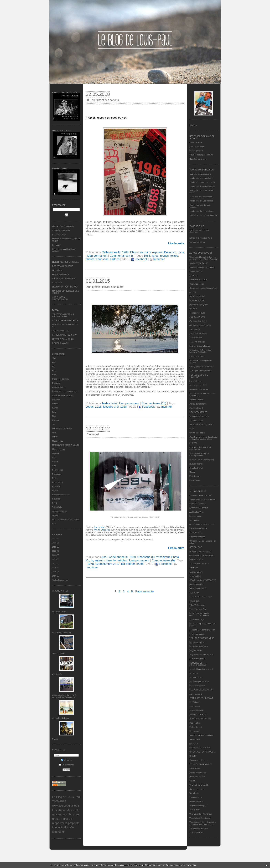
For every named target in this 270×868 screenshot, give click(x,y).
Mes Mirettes (195, 723)
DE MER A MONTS (60, 343)
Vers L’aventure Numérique (201, 814)
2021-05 (56, 559)
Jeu (54, 424)
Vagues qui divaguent (198, 806)
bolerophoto (194, 520)
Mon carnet (194, 731)
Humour (56, 420)
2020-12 (56, 568)
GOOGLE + (57, 283)
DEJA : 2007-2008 (197, 296)
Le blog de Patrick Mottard (200, 371)
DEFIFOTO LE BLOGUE (63, 266)
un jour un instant (59, 511)
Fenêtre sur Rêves (197, 313)
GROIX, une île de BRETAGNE (203, 580)
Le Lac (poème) (196, 151)
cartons (115, 259)
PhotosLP (56, 245)
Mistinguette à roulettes (199, 416)
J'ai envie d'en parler (198, 321)
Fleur (54, 416)
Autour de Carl (196, 271)
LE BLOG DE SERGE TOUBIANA (199, 376)
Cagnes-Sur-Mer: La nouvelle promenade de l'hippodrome (65, 696)
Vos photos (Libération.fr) (200, 818)
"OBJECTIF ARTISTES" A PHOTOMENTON (63, 315)
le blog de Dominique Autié (201, 238)
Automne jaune (196, 142)
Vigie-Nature (195, 476)
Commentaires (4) (121, 256)
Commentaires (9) (163, 560)
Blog (54, 375)
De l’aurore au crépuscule (200, 551)
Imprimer (157, 259)
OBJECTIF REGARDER (200, 748)
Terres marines (58, 653)
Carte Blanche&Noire (61, 230)
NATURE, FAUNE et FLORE (201, 735)
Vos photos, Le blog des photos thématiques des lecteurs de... (203, 823)
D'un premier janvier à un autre (105, 287)
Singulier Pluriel (196, 468)
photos (90, 259)
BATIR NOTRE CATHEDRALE (65, 320)
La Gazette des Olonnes (200, 346)
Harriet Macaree (196, 584)
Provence (56, 499)
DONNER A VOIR (197, 300)
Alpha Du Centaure (198, 504)
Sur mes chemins (197, 789)
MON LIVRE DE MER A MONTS (66, 445)
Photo (55, 478)
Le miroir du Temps (197, 659)
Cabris (55, 739)
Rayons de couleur (197, 777)
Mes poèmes (58, 441)
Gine (192, 197)
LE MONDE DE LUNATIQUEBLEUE (198, 664)
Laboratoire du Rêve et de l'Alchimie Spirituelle (200, 351)
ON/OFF (193, 756)
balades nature (196, 516)
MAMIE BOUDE (196, 710)
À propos (193, 125)
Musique (56, 453)
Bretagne (56, 383)
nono (191, 429)
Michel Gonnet (196, 727)
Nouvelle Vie (58, 470)
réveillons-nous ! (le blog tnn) (202, 460)
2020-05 (56, 576)
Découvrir (56, 400)
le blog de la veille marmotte (201, 367)
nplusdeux (194, 744)
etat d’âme (194, 568)
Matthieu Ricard (196, 408)
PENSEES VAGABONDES (201, 764)
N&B (54, 457)
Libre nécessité (196, 694)
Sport (54, 503)
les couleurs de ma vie (199, 389)
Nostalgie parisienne (198, 159)
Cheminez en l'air (197, 284)
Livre (54, 433)
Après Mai (99, 527)
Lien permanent (97, 256)
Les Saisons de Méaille (62, 428)
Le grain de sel (196, 650)
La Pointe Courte (59, 612)
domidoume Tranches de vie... (202, 555)
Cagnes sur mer (59, 387)
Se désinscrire (66, 765)
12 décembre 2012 (107, 564)
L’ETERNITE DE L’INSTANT (201, 698)
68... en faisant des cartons (102, 100)
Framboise (195, 205)
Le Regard (194, 673)
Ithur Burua (194, 593)
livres (155, 256)
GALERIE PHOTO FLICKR (64, 279)
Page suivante (144, 591)
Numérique (57, 474)
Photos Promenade (198, 773)
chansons (102, 259)
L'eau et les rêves (197, 147)
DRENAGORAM (196, 559)
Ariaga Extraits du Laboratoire (202, 267)
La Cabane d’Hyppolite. (62, 633)
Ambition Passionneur (199, 508)
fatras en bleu (195, 576)
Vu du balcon (195, 480)
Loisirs (55, 437)
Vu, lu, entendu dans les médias (66, 519)
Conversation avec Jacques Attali (203, 288)
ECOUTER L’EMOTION (199, 564)
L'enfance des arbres (198, 334)
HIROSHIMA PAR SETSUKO (64, 335)
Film (54, 412)
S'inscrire (66, 760)
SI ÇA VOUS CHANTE (199, 785)
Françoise (194, 190)
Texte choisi (57, 507)
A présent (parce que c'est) (201, 495)
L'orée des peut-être (198, 609)
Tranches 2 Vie (196, 797)
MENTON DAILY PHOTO (200, 719)
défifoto (55, 404)
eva (192, 174)
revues (164, 256)
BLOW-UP (194, 276)
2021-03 (56, 563)
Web (54, 524)
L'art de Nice (195, 329)
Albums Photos (60, 591)
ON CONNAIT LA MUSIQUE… (202, 752)
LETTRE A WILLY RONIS (63, 339)
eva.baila (193, 309)
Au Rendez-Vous (197, 512)
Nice (54, 466)
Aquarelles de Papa (60, 718)
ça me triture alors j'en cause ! (202, 524)
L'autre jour (194, 601)
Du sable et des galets (199, 305)
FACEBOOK (57, 270)
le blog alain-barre (197, 356)
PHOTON (193, 443)
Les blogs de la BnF (198, 385)
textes (174, 256)
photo (140, 564)
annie (192, 182)
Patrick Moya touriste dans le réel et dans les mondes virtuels (203, 438)
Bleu (54, 371)
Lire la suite (176, 243)
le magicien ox (195, 381)
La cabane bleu (196, 338)
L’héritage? (92, 434)
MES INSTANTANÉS (198, 412)
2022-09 (56, 543)
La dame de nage (197, 619)
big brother (128, 564)
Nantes (55, 462)
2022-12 (56, 539)
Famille (55, 408)
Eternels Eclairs (196, 572)
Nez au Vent (195, 739)
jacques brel (111, 407)
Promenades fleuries (61, 495)
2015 (98, 407)
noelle (193, 178)
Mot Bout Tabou (196, 420)
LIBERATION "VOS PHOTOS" (65, 287)
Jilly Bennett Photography (200, 325)
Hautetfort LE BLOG (198, 588)
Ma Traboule (195, 702)
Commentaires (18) (154, 403)
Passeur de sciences (198, 760)
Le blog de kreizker (197, 642)
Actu (54, 362)
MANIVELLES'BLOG (198, 715)
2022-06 (56, 555)
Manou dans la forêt (198, 404)
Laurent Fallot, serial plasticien (202, 630)
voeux (90, 407)
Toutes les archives (60, 580)
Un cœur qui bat (196, 801)
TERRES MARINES (61, 331)
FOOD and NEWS (197, 317)
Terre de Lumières (197, 242)
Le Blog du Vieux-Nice (199, 646)
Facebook (139, 259)
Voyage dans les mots (199, 828)
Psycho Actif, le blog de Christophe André (199, 455)
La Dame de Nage (197, 342)
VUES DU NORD (197, 832)
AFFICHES (57, 674)
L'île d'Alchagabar (197, 605)
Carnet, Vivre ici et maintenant (65, 391)
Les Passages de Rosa (199, 682)
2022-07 (56, 551)
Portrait (55, 491)
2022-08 (56, 547)
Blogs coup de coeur (61, 379)
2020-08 (56, 572)
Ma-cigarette (195, 706)
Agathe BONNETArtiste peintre (202, 499)
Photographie (58, 482)
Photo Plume (195, 768)
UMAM (192, 472)
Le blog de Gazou (197, 634)
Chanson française (197, 537)
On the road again (197, 433)
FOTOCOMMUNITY (61, 274)
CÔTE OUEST (196, 547)
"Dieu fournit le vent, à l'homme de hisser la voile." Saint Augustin (203, 258)
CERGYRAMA (196, 533)
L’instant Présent (59, 235)
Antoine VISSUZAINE (199, 263)
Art (53, 366)
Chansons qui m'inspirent (63, 395)
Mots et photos (58, 449)
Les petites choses (197, 686)
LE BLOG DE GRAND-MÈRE (202, 638)
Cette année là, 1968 (115, 252)
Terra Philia (194, 793)
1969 (54, 358)
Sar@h (192, 781)
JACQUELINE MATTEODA (201, 597)
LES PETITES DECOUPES (201, 690)
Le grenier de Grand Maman (201, 655)
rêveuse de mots (196, 464)
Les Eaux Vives (196, 677)
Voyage (55, 515)
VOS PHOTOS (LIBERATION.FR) (60, 298)
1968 (147, 256)
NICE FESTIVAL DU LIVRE (201, 425)
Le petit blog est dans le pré (201, 669)
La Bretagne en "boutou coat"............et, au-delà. (199, 614)
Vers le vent (194, 810)
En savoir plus (189, 865)
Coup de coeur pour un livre (201, 155)
